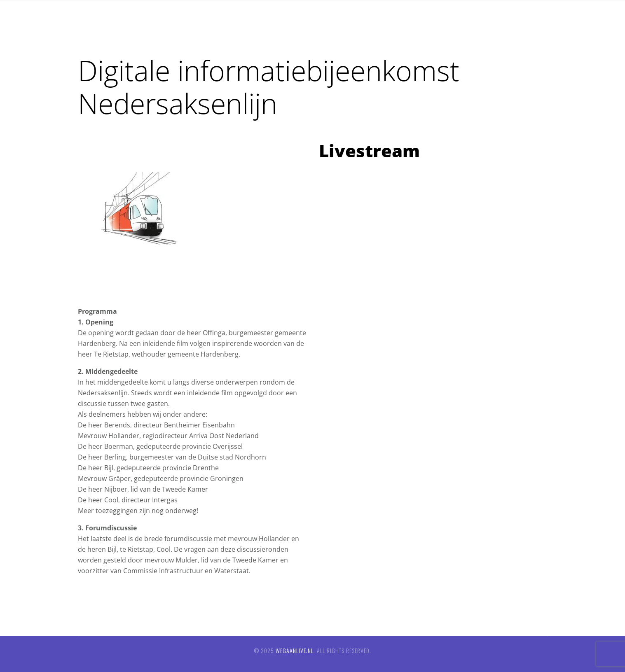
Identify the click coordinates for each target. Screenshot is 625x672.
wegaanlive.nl (295, 650)
